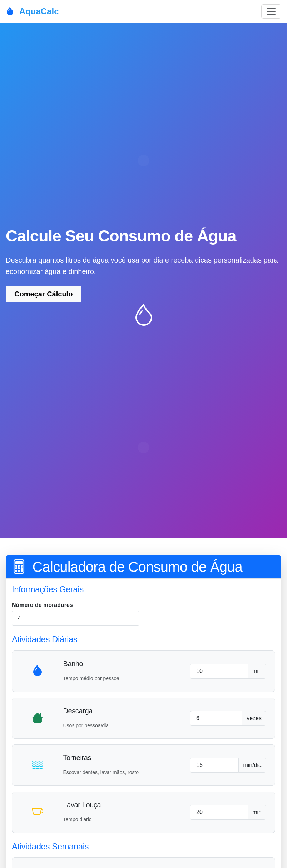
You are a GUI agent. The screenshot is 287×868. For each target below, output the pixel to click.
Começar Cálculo (43, 294)
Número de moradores (42, 605)
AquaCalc (32, 11)
